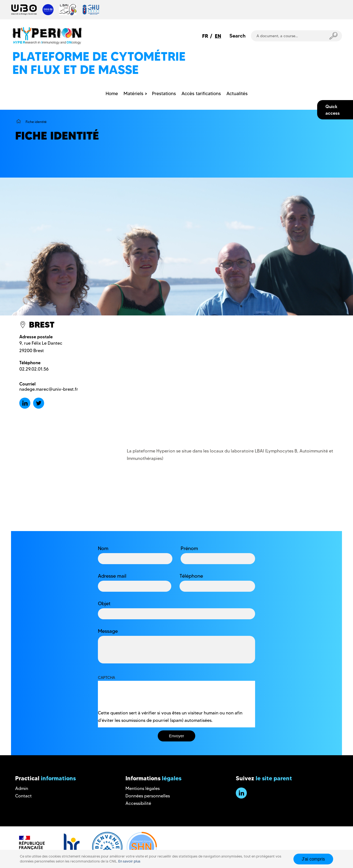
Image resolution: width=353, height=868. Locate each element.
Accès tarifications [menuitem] (201, 93)
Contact (23, 796)
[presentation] (140, 698)
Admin (22, 788)
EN (218, 36)
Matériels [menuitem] (133, 93)
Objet (104, 604)
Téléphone (191, 576)
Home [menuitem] (112, 93)
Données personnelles (148, 796)
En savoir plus (129, 861)
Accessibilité (138, 803)
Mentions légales (143, 788)
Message (108, 631)
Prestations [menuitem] (164, 93)
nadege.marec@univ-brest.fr (49, 389)
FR (205, 36)
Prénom (189, 548)
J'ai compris (313, 859)
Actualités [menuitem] (237, 93)
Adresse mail (112, 576)
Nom (103, 548)
